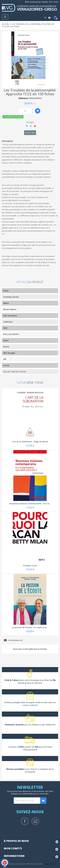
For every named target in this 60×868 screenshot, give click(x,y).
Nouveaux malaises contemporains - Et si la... (30, 503)
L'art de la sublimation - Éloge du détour (30, 441)
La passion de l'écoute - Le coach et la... (30, 627)
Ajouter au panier (38, 111)
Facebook (25, 821)
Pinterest (35, 126)
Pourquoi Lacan (30, 565)
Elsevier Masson (10, 309)
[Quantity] (25, 111)
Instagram (35, 821)
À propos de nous (16, 841)
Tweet (31, 126)
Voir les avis (30, 133)
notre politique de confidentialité (32, 792)
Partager (27, 126)
